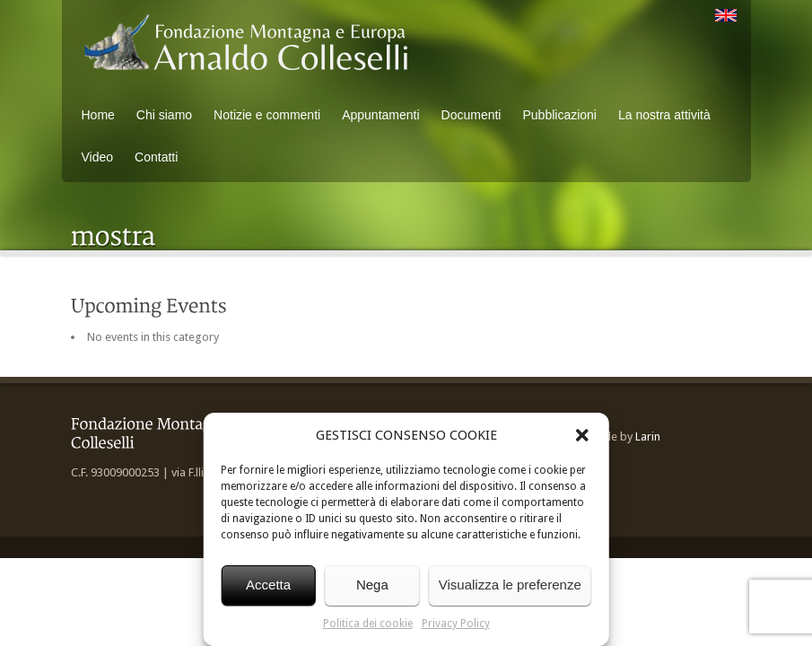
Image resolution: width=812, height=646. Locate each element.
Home (98, 115)
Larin (648, 436)
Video (98, 157)
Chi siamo (164, 115)
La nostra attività (664, 115)
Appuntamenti (380, 115)
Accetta (268, 585)
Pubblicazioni (559, 115)
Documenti (471, 115)
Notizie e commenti (267, 115)
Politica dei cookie (368, 624)
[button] (582, 435)
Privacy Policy (456, 624)
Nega (372, 585)
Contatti (156, 157)
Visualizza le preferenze (510, 585)
